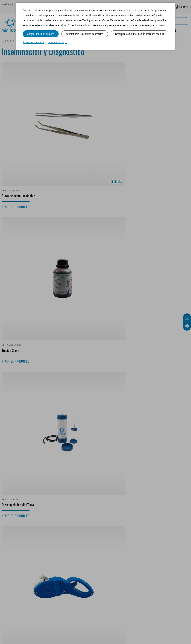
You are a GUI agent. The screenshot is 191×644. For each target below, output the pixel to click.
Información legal (58, 43)
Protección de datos (33, 43)
